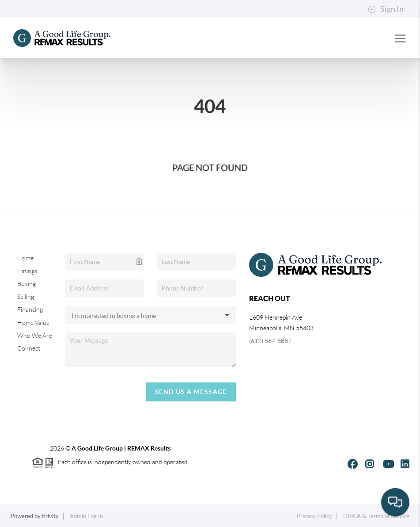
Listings (27, 271)
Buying (26, 284)
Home (25, 258)
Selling (26, 297)
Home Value (33, 323)
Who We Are (35, 336)
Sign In (386, 9)
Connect (29, 348)
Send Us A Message (191, 392)
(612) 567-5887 (270, 341)
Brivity (50, 516)
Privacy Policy (314, 516)
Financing (30, 309)
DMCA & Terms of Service (376, 516)
